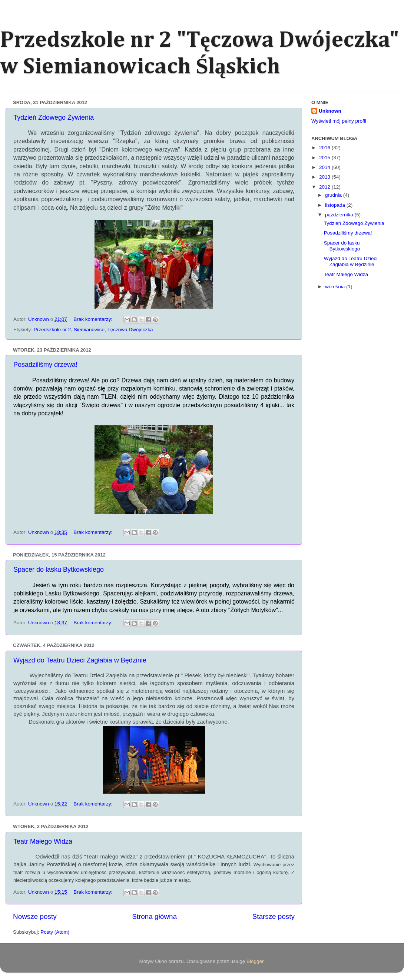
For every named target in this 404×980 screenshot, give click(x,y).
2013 (325, 177)
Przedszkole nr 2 (52, 330)
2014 (325, 167)
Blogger (255, 961)
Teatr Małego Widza (43, 841)
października (340, 215)
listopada (336, 205)
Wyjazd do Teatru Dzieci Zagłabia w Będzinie (80, 660)
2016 (325, 148)
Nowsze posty (35, 916)
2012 (325, 187)
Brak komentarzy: (94, 319)
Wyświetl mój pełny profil (339, 121)
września (336, 287)
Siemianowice (89, 330)
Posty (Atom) (55, 932)
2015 (325, 158)
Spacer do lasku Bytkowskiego (59, 569)
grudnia (334, 195)
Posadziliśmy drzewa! (45, 365)
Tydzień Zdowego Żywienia (54, 117)
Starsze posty (274, 916)
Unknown (330, 111)
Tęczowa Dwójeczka (130, 330)
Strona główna (154, 916)
